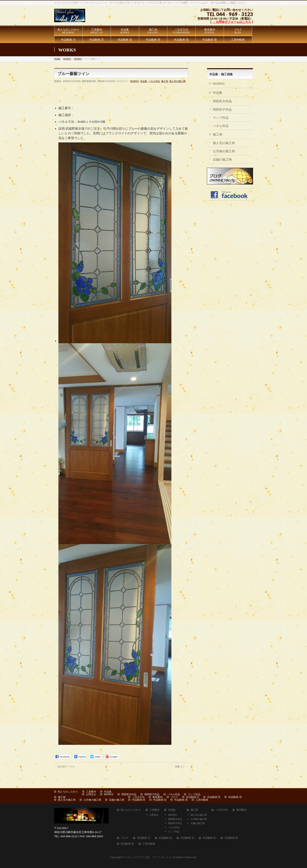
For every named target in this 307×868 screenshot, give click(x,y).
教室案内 (158, 797)
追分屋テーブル (65, 767)
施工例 (165, 81)
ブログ (174, 797)
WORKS (135, 81)
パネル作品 (154, 81)
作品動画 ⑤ (160, 800)
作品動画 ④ (139, 800)
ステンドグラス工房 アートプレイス (148, 857)
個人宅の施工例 (177, 81)
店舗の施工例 (222, 159)
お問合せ (91, 794)
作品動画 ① (193, 797)
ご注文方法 (138, 797)
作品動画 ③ (235, 797)
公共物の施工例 (224, 151)
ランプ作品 (221, 118)
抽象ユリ (181, 767)
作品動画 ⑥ (181, 800)
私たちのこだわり (68, 792)
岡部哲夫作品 (222, 101)
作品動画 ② (214, 797)
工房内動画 (202, 800)
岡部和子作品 (222, 109)
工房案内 (91, 792)
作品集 (144, 81)
